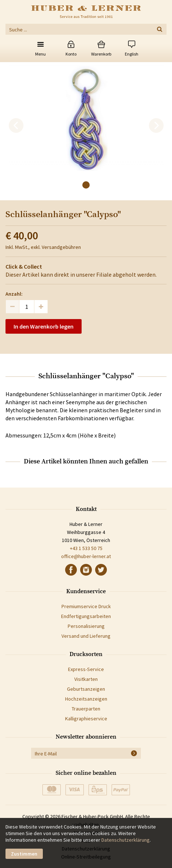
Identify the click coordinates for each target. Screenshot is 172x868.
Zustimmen (24, 854)
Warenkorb (101, 54)
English (132, 54)
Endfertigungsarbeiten (86, 616)
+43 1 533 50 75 (86, 548)
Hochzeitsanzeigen (86, 699)
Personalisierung (86, 626)
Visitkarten (86, 679)
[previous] (16, 126)
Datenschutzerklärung (126, 840)
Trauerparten (86, 709)
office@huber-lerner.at (86, 556)
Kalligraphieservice (86, 719)
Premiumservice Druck (86, 606)
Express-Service (86, 669)
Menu (40, 54)
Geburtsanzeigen (86, 689)
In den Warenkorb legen (44, 326)
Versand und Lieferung (86, 636)
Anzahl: (14, 294)
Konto (71, 54)
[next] (156, 126)
